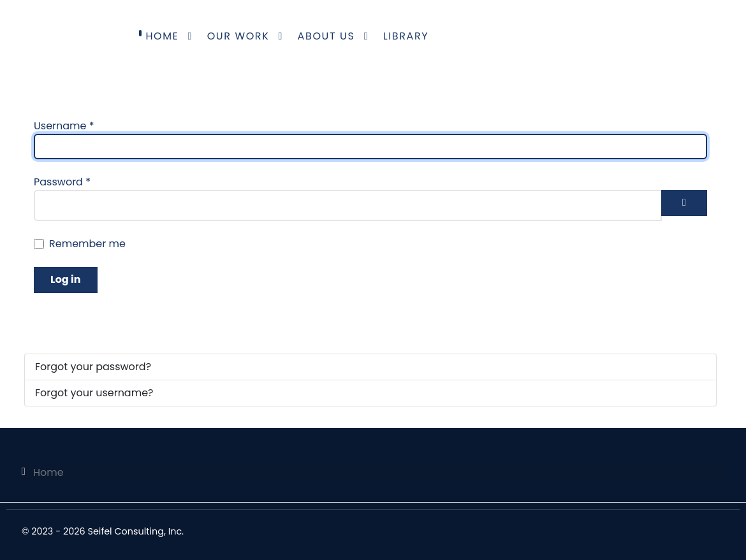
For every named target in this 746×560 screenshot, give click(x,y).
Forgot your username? (94, 393)
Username (64, 126)
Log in (66, 279)
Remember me (87, 244)
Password (62, 182)
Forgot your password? (93, 367)
